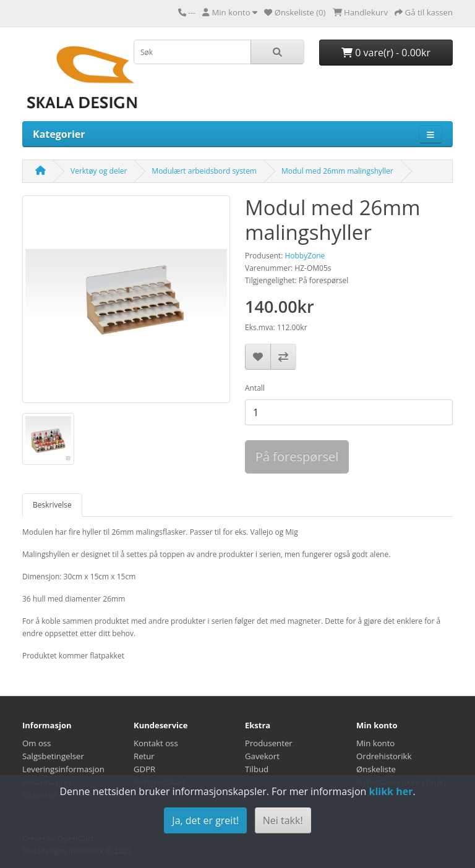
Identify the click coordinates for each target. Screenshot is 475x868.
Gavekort (262, 756)
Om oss (36, 743)
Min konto (375, 743)
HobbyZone (305, 256)
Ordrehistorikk (384, 756)
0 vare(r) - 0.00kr (386, 53)
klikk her (391, 791)
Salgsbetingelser (53, 756)
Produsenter (269, 743)
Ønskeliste (376, 769)
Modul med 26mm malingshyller (337, 171)
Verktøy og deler (99, 171)
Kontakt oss (156, 743)
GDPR (144, 769)
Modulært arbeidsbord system (204, 171)
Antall (255, 388)
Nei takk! (283, 820)
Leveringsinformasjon (63, 769)
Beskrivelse (52, 505)
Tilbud (257, 769)
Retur (144, 756)
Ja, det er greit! (205, 820)
